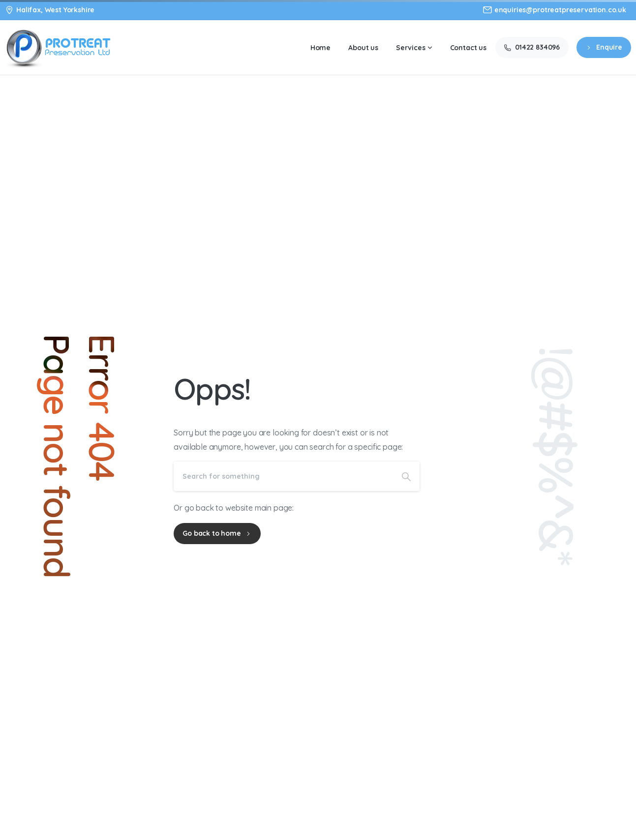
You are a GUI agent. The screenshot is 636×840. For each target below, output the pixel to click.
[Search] (283, 476)
